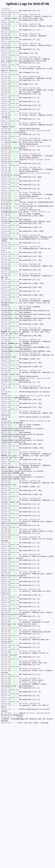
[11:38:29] (6, 373)
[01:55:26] (6, 708)
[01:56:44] (6, 592)
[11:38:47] (6, 281)
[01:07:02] (6, 866)
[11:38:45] (6, 290)
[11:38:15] (6, 439)
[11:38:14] (6, 443)
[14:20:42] (6, 106)
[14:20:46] (6, 90)
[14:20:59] (6, 27)
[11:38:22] (6, 408)
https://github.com (10, 14)
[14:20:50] (6, 69)
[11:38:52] (6, 250)
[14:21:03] (6, 11)
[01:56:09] (6, 636)
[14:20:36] (6, 137)
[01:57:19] (6, 524)
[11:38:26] (6, 392)
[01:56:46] (6, 578)
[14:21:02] (6, 18)
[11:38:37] (6, 329)
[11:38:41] (6, 311)
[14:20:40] (6, 116)
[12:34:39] (6, 232)
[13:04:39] (6, 199)
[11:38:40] (6, 315)
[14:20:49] (6, 74)
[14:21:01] (6, 23)
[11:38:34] (6, 348)
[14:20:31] (6, 160)
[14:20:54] (6, 51)
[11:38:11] (6, 457)
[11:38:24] (6, 401)
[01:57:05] (6, 555)
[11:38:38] (6, 327)
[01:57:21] (6, 508)
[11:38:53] (6, 246)
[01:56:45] (6, 582)
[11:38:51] (6, 257)
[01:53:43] (6, 843)
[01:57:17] (6, 536)
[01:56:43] (6, 596)
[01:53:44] (6, 824)
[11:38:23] (6, 406)
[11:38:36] (6, 334)
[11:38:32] (6, 357)
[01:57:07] (6, 543)
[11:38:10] (6, 462)
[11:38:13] (6, 445)
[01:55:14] (6, 733)
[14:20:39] (6, 120)
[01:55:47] (6, 666)
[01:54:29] (6, 782)
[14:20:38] (6, 125)
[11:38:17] (6, 429)
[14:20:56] (6, 41)
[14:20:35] (6, 141)
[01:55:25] (6, 713)
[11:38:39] (6, 322)
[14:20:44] (6, 99)
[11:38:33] (6, 353)
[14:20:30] (6, 164)
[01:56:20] (6, 624)
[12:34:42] (6, 216)
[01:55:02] (6, 745)
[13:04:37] (6, 206)
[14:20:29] (6, 167)
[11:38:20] (6, 418)
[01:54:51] (6, 757)
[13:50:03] (6, 183)
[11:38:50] (6, 262)
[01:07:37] (6, 859)
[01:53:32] (6, 845)
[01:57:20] (6, 517)
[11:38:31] (6, 360)
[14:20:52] (6, 62)
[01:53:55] (6, 815)
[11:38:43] (6, 302)
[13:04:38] (6, 202)
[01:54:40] (6, 766)
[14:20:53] (6, 53)
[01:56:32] (6, 599)
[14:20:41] (6, 109)
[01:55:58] (6, 645)
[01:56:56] (6, 562)
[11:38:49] (6, 267)
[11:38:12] (6, 452)
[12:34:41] (6, 220)
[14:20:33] (6, 148)
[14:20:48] (6, 81)
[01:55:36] (6, 687)
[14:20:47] (6, 86)
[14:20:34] (6, 146)
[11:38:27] (6, 383)
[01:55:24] (6, 731)
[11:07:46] (6, 494)
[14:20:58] (6, 30)
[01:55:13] (6, 743)
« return (5, 9)
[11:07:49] (6, 483)
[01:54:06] (6, 803)
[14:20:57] (6, 39)
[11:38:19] (6, 425)
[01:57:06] (6, 550)
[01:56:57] (6, 557)
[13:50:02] (6, 185)
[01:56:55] (6, 569)
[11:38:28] (6, 378)
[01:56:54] (6, 576)
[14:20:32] (6, 155)
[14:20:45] (6, 93)
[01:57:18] (6, 531)
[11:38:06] (6, 464)
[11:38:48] (6, 271)
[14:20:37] (6, 130)
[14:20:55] (6, 46)
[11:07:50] (6, 478)
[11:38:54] (6, 241)
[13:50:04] (6, 178)
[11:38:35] (6, 339)
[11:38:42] (6, 306)
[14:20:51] (6, 67)
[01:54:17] (6, 794)
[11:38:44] (6, 295)
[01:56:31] (6, 613)
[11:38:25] (6, 394)
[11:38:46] (6, 283)
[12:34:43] (6, 211)
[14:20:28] (6, 174)
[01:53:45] (6, 819)
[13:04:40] (6, 195)
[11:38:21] (6, 413)
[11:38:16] (6, 434)
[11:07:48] (6, 492)
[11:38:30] (6, 369)
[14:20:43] (6, 104)
